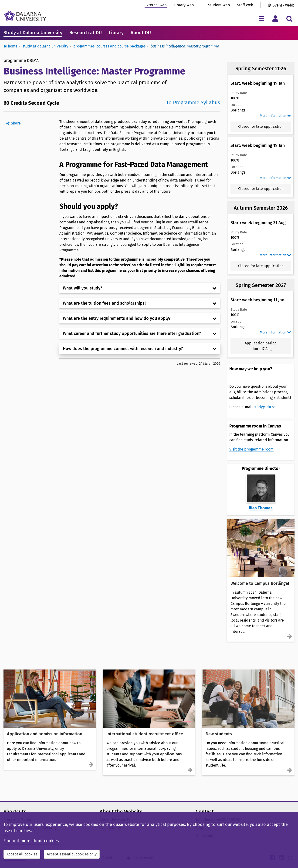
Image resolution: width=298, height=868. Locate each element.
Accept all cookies (22, 854)
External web (156, 5)
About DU (141, 33)
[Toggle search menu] (289, 19)
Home (10, 46)
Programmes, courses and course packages (109, 46)
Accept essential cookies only (72, 854)
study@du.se (265, 407)
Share (16, 123)
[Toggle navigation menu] (261, 19)
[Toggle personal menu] (275, 19)
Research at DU (86, 33)
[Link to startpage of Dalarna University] (25, 16)
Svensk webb (284, 5)
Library (116, 33)
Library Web (184, 5)
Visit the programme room (251, 449)
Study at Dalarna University (33, 33)
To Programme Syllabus (193, 103)
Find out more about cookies (31, 841)
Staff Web (245, 5)
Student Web (219, 5)
